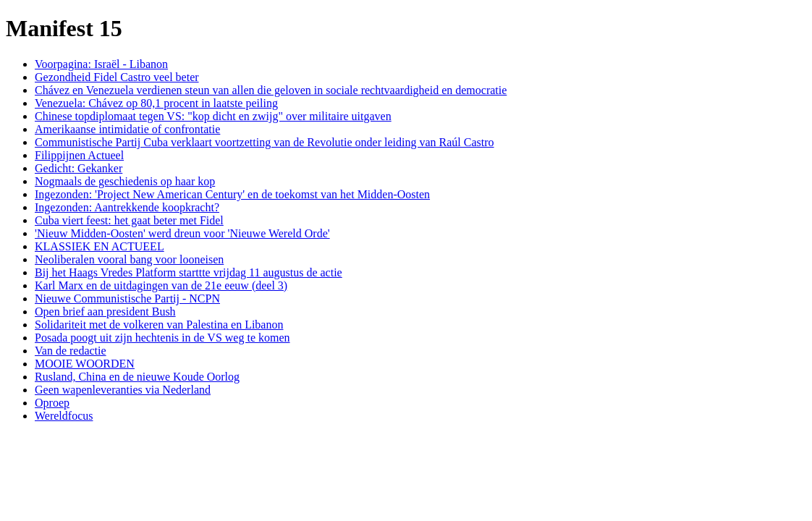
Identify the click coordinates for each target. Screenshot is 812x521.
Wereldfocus (64, 416)
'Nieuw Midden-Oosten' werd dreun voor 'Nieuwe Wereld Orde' (182, 233)
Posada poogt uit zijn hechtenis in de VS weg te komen (162, 338)
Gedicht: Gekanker (79, 168)
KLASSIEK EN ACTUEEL (100, 246)
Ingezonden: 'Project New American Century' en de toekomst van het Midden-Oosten (232, 194)
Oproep (52, 403)
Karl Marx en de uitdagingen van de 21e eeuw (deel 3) (161, 285)
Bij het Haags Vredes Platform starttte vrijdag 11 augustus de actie (189, 272)
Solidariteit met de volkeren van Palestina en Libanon (159, 325)
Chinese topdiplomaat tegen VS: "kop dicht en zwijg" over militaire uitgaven (213, 116)
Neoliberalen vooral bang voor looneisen (129, 259)
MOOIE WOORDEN (85, 364)
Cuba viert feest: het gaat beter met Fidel (129, 220)
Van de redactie (71, 351)
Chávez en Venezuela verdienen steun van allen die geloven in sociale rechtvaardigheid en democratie (271, 90)
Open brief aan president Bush (105, 312)
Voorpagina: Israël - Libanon (101, 64)
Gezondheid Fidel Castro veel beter (117, 77)
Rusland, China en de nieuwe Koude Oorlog (137, 377)
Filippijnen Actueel (79, 155)
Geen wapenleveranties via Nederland (123, 390)
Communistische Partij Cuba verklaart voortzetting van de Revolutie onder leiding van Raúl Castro (265, 142)
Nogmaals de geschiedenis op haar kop (125, 181)
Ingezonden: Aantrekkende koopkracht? (127, 207)
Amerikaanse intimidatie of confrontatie (127, 129)
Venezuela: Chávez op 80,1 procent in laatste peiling (156, 103)
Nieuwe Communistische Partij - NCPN (127, 298)
